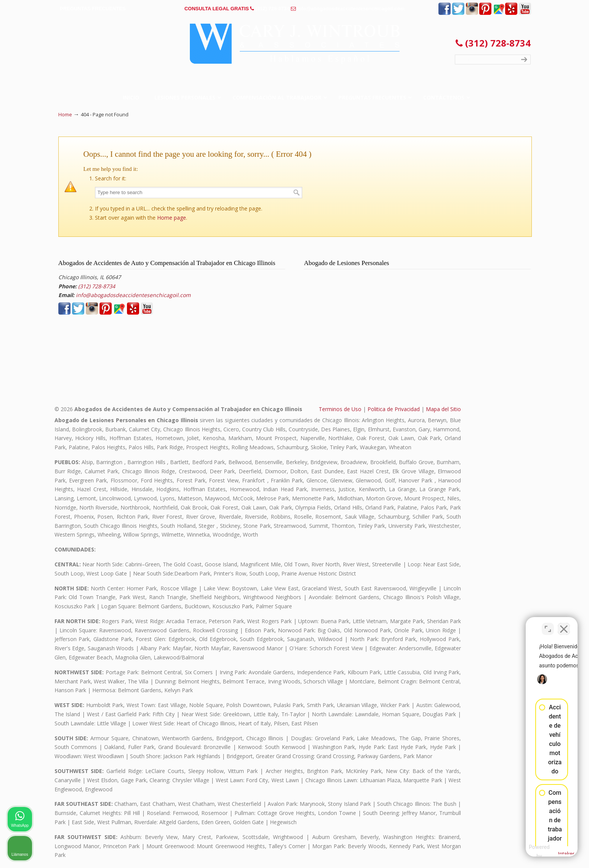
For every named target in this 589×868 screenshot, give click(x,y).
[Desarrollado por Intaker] (524, 852)
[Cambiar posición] (548, 624)
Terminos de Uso (340, 409)
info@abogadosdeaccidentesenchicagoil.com (351, 9)
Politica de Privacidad (394, 409)
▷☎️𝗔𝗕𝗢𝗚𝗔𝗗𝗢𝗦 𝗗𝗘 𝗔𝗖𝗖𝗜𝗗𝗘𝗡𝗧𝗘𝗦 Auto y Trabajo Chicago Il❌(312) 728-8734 (295, 44)
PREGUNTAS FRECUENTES (93, 9)
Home (65, 115)
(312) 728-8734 (272, 9)
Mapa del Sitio (443, 409)
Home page (172, 218)
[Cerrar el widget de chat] (564, 624)
